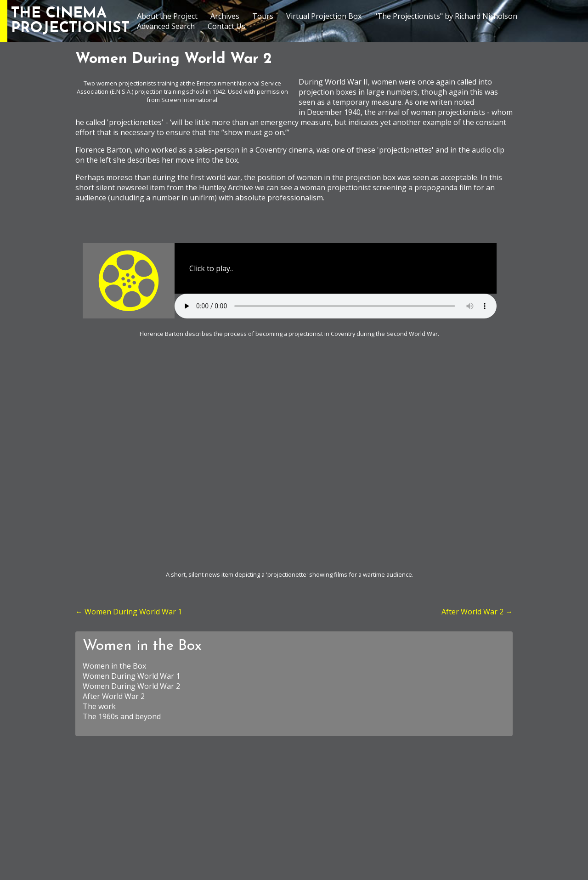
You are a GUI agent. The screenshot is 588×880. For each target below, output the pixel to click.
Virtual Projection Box (324, 16)
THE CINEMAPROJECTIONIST (70, 21)
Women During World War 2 (131, 686)
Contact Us (226, 26)
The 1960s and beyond (122, 716)
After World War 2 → (477, 612)
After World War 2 (114, 696)
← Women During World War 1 (129, 612)
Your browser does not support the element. (336, 306)
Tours (263, 16)
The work (99, 706)
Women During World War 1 (131, 676)
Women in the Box (142, 646)
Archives (225, 16)
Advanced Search (166, 26)
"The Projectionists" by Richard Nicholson (446, 16)
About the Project (167, 16)
